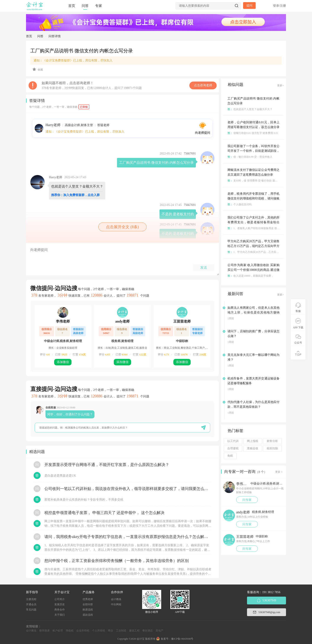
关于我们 (60, 615)
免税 (230, 456)
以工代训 (233, 441)
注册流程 (31, 599)
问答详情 (55, 36)
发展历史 (60, 604)
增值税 (70, 631)
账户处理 (58, 631)
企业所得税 (83, 631)
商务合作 (60, 610)
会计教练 (116, 599)
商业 (110, 631)
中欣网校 (116, 604)
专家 (99, 6)
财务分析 (272, 441)
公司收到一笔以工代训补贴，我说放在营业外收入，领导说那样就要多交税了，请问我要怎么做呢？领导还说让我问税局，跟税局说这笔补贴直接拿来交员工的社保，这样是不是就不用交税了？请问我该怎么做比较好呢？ (128, 489)
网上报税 (253, 441)
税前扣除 (272, 448)
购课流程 (88, 610)
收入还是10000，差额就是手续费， (251, 276)
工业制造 (121, 631)
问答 (85, 6)
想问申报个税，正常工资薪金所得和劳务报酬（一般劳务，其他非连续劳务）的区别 (117, 561)
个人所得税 (99, 631)
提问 (249, 6)
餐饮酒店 (148, 631)
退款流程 (88, 615)
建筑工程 (134, 631)
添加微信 (63, 362)
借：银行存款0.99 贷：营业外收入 (250, 157)
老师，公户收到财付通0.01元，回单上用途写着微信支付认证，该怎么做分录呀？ (253, 127)
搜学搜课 (44, 631)
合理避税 (233, 448)
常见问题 (31, 610)
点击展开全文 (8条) (122, 227)
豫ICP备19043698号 (182, 639)
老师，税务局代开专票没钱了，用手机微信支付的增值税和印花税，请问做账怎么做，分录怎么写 (253, 198)
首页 (72, 6)
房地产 (159, 631)
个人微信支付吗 (240, 204)
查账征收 (253, 448)
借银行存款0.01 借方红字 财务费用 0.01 (253, 133)
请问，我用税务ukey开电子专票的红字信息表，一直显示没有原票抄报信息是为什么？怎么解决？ (128, 537)
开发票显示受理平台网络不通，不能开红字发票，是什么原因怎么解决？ (107, 465)
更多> (280, 85)
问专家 (247, 500)
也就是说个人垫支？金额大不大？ (250, 109)
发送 (204, 267)
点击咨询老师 (203, 85)
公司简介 (60, 599)
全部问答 (88, 604)
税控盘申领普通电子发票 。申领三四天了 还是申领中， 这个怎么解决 (104, 513)
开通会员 (31, 604)
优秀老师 (88, 599)
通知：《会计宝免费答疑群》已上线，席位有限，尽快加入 (73, 60)
